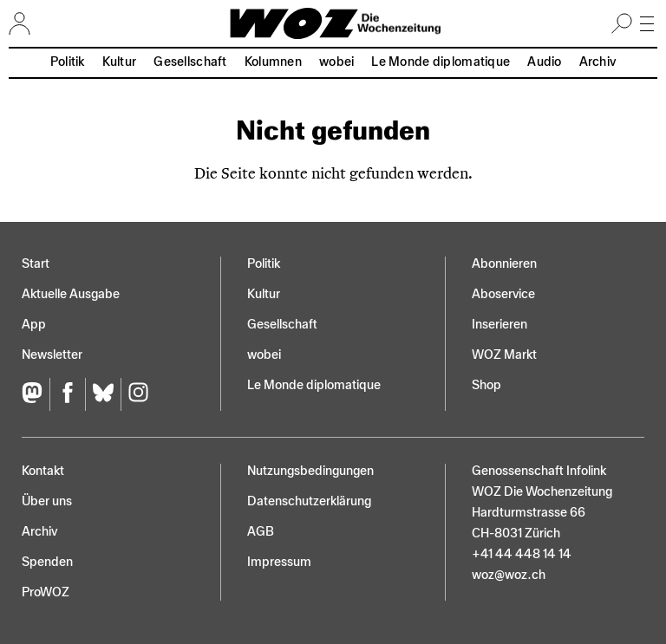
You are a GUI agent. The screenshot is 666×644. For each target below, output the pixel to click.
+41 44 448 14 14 (522, 554)
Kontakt (43, 471)
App (34, 325)
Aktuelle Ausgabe (71, 294)
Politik (68, 62)
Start (36, 264)
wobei (336, 62)
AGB (261, 532)
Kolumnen (273, 62)
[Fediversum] (36, 395)
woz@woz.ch (509, 575)
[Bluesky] (103, 395)
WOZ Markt (504, 355)
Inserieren (499, 325)
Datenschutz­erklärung (309, 501)
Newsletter (52, 355)
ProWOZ (46, 592)
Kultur (120, 62)
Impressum (279, 562)
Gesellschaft (190, 62)
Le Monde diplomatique (441, 62)
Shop (486, 385)
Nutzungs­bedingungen (310, 471)
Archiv (598, 62)
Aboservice (503, 294)
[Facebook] (67, 395)
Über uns (47, 501)
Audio (544, 62)
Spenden (47, 562)
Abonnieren (504, 264)
